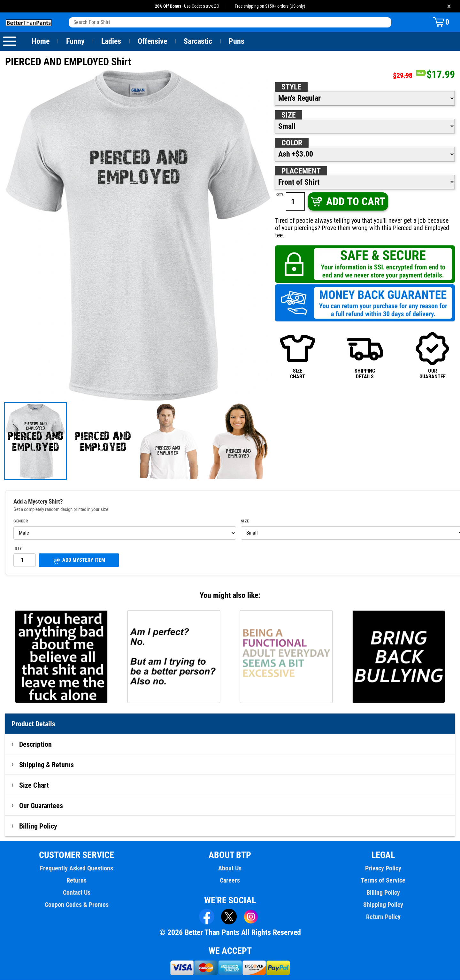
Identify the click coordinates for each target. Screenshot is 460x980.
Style (291, 87)
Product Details (34, 724)
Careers (230, 881)
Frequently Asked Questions (77, 868)
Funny (75, 42)
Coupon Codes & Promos (77, 905)
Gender (21, 521)
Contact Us (77, 893)
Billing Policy (38, 826)
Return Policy (383, 917)
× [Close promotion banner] (449, 6)
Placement (301, 171)
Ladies (111, 42)
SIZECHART (298, 348)
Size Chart (34, 785)
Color (292, 143)
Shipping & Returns (47, 765)
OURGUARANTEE (432, 348)
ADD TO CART (347, 202)
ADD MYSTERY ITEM (79, 561)
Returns (77, 881)
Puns (237, 42)
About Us (230, 868)
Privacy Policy (383, 868)
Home (41, 42)
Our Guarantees (41, 806)
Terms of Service (383, 881)
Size (288, 115)
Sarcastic (198, 42)
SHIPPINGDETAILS (365, 348)
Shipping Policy (383, 905)
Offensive (152, 42)
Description (36, 745)
